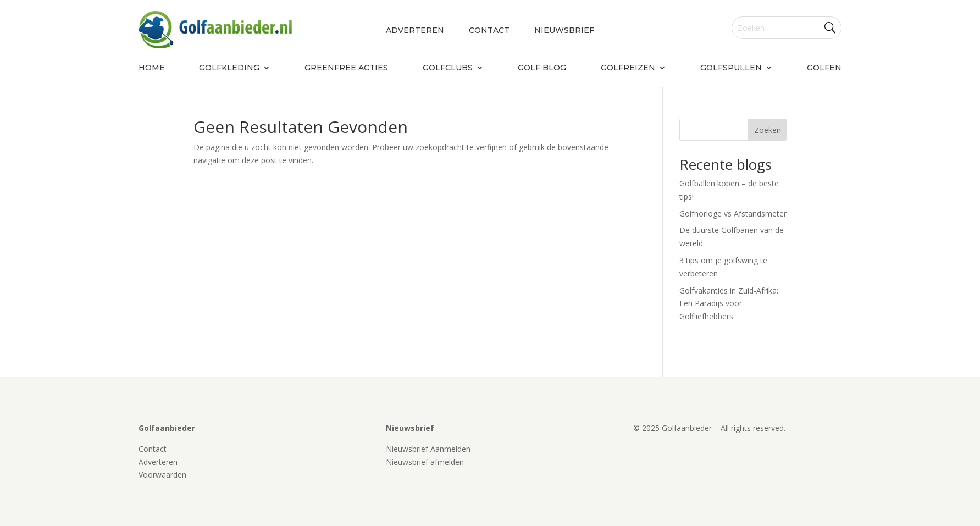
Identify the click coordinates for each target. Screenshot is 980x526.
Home (152, 68)
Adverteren (415, 31)
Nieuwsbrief (564, 31)
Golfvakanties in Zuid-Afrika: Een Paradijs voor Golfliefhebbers (729, 304)
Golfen (824, 68)
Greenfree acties (346, 68)
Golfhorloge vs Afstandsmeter (733, 214)
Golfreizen (628, 68)
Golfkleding (229, 68)
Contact (489, 31)
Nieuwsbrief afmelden (425, 462)
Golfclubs (448, 68)
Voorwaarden (162, 475)
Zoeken (768, 130)
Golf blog (542, 68)
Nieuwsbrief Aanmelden (428, 449)
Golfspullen (731, 68)
